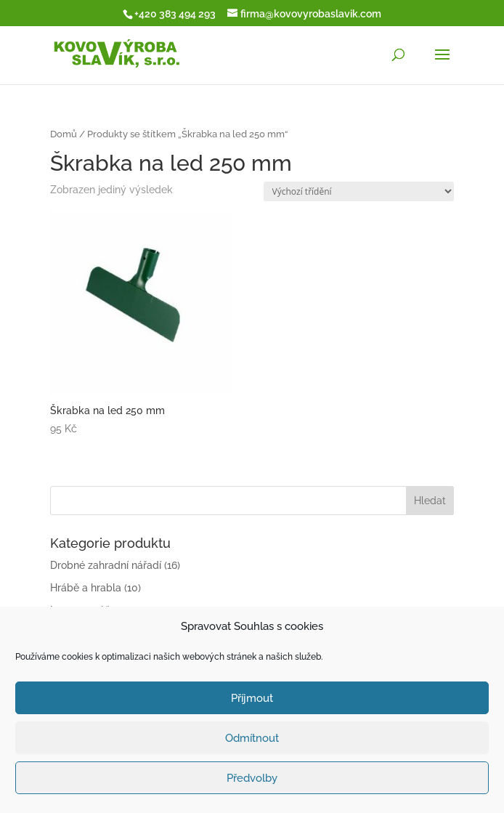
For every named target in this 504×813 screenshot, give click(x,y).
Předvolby (252, 778)
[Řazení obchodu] (359, 191)
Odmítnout (252, 738)
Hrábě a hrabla (86, 588)
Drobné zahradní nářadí (106, 565)
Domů (64, 134)
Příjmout (252, 698)
